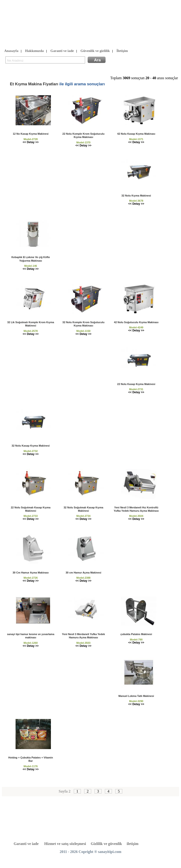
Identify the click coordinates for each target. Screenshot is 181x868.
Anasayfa (11, 51)
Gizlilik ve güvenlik (106, 844)
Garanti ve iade (62, 51)
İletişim (122, 51)
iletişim (133, 844)
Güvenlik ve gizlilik (95, 51)
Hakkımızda (34, 51)
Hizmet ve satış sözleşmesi (65, 844)
